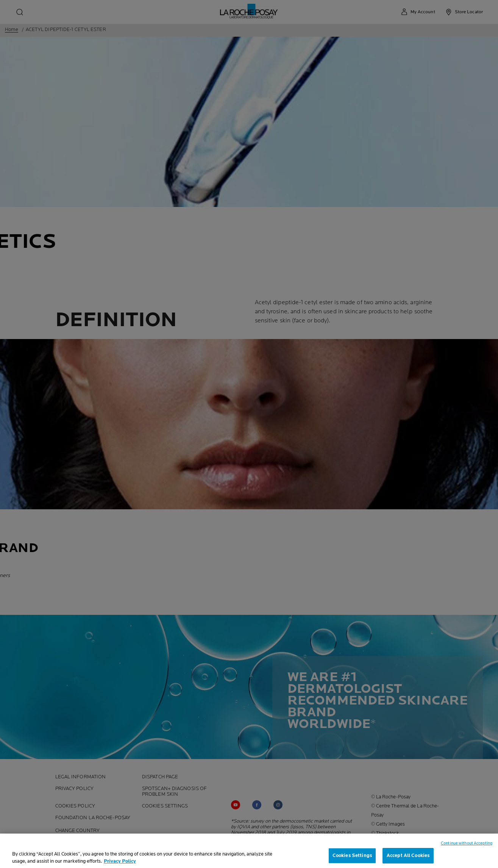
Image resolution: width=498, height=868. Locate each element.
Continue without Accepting (467, 849)
